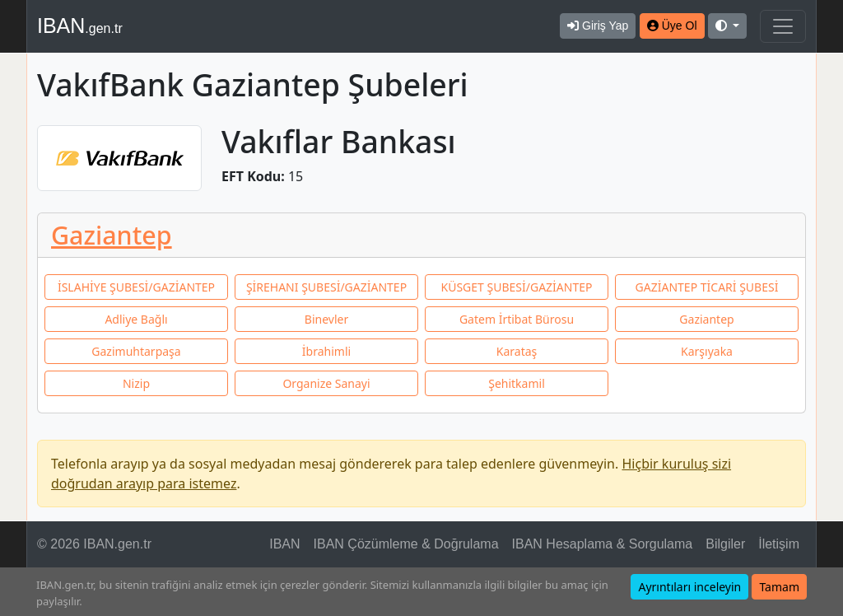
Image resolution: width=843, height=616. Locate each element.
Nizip (136, 383)
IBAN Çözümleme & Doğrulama (406, 544)
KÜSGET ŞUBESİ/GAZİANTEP (517, 287)
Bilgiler (725, 544)
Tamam (779, 587)
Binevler (326, 319)
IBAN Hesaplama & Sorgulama (603, 544)
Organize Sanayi (326, 383)
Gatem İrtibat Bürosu (517, 319)
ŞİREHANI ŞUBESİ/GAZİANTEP (326, 287)
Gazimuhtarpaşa (136, 351)
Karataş (517, 351)
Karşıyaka (707, 351)
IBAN (80, 26)
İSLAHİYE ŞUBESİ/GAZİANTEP (136, 287)
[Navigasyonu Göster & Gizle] (783, 26)
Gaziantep (112, 235)
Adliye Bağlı (136, 319)
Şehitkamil (517, 383)
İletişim (779, 544)
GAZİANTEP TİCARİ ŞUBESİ (707, 287)
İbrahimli (326, 351)
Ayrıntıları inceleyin (689, 587)
